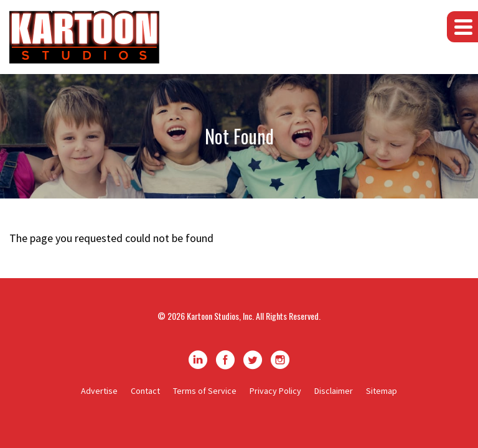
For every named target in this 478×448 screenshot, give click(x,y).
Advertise (99, 391)
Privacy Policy (275, 391)
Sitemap (382, 391)
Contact (145, 391)
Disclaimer (334, 391)
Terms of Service (205, 391)
